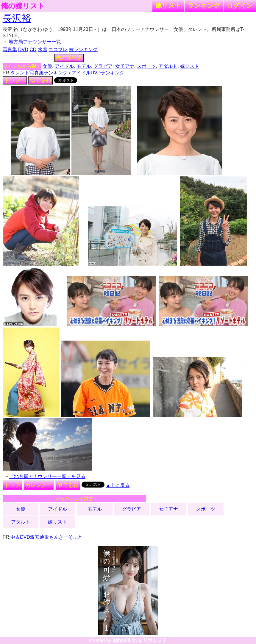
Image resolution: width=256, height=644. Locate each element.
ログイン (240, 6)
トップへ (15, 80)
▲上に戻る (118, 485)
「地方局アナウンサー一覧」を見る (47, 476)
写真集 (10, 50)
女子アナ (125, 66)
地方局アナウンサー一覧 (35, 42)
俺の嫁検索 (69, 58)
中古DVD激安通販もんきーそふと (46, 537)
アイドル (64, 66)
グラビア (103, 66)
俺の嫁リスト (23, 6)
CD (33, 50)
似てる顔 (40, 80)
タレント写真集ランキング (39, 73)
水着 (43, 50)
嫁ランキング (83, 50)
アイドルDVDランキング (98, 73)
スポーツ (146, 66)
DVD (23, 50)
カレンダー (39, 485)
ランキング (204, 6)
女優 (47, 66)
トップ (13, 485)
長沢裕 (17, 18)
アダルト (168, 66)
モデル (84, 66)
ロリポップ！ (152, 640)
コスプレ (58, 50)
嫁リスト (168, 6)
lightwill (121, 640)
